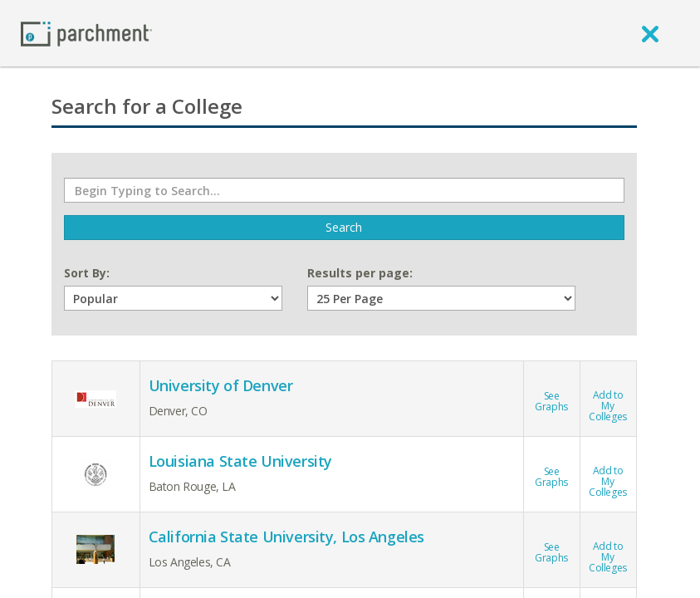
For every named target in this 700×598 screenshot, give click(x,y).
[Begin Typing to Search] (344, 190)
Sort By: (87, 273)
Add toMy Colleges (608, 397)
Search (344, 227)
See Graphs (551, 392)
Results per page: (360, 273)
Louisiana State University (240, 461)
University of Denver (221, 385)
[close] (650, 33)
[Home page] (86, 33)
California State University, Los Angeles (286, 537)
